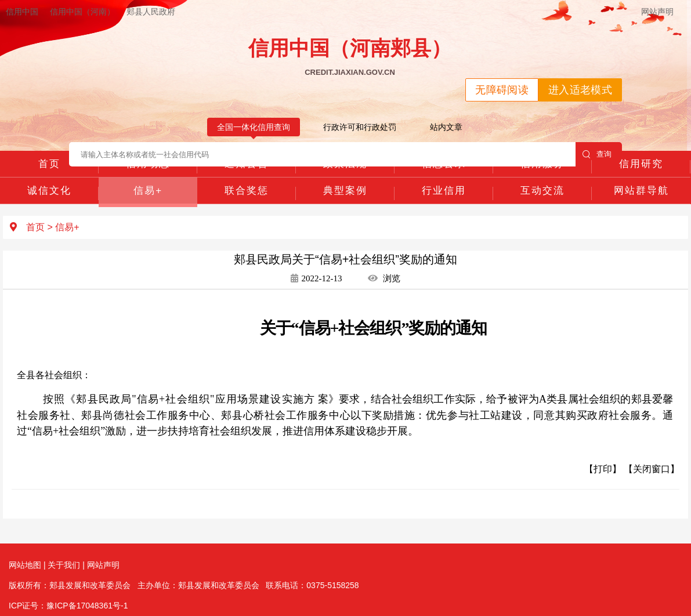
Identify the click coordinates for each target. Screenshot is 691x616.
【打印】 (603, 469)
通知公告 (247, 164)
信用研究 (641, 164)
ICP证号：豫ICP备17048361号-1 (68, 606)
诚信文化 (49, 191)
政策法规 (345, 164)
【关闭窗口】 (652, 469)
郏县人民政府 (151, 12)
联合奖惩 (247, 191)
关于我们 (64, 565)
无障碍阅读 (502, 90)
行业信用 (444, 191)
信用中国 (22, 12)
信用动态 (148, 164)
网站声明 (657, 12)
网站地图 (25, 565)
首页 (49, 164)
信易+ (148, 191)
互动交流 (542, 191)
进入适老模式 (580, 90)
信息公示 (444, 164)
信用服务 (542, 164)
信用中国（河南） (82, 12)
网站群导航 (641, 191)
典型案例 (345, 191)
